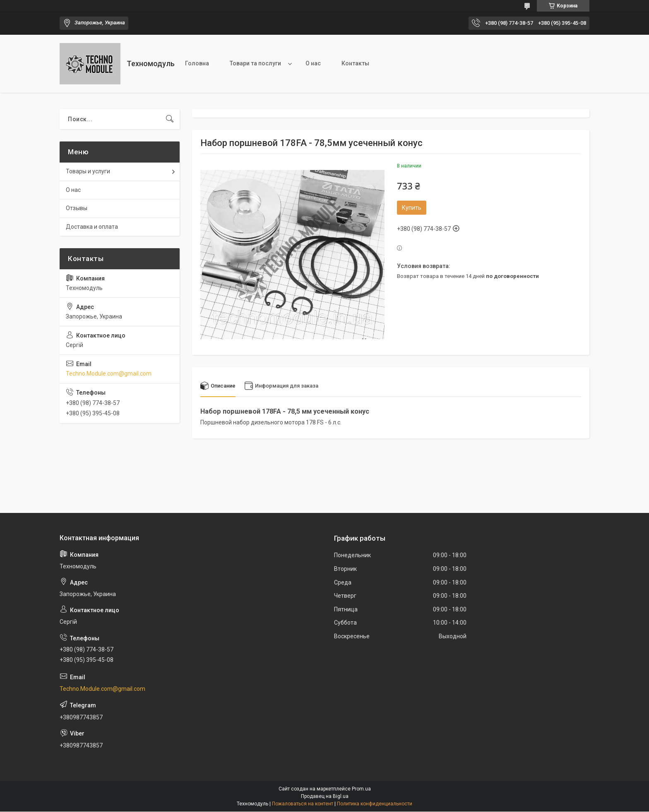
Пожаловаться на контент (303, 804)
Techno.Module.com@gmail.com (109, 374)
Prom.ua (361, 789)
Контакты (355, 63)
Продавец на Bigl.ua (325, 797)
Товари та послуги (255, 63)
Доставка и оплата (92, 227)
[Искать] (170, 119)
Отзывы (77, 208)
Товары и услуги (88, 171)
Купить (412, 208)
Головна (197, 63)
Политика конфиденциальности (375, 804)
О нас (313, 63)
